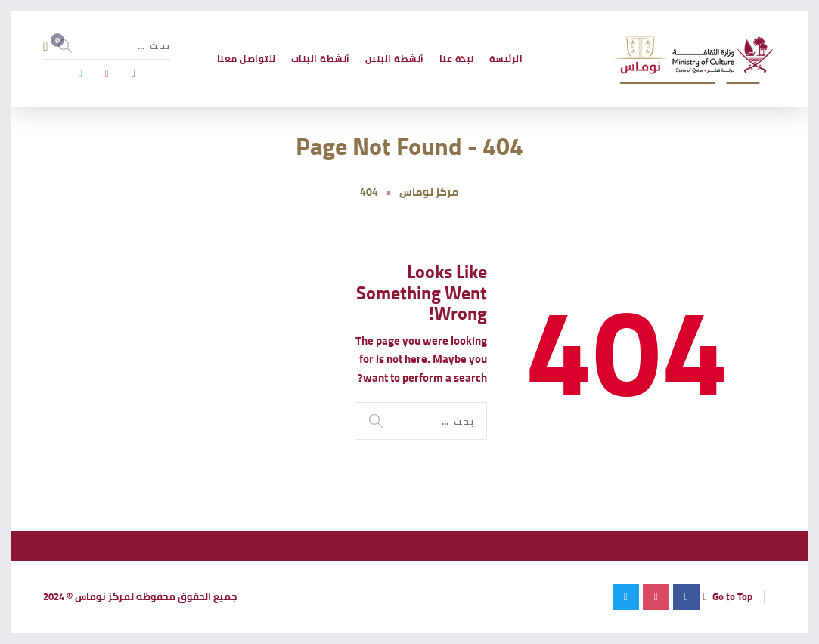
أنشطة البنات (321, 59)
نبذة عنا (457, 59)
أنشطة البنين (395, 59)
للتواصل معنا (247, 59)
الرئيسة (506, 59)
